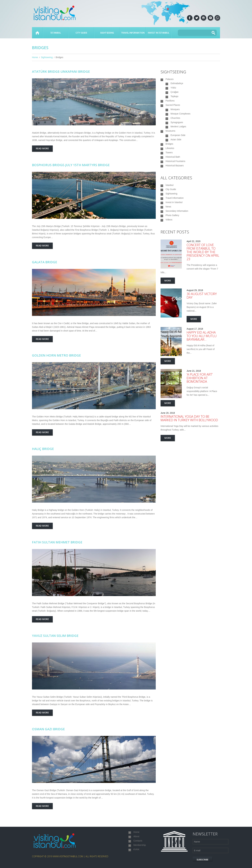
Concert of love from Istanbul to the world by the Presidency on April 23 (203, 281)
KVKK (136, 854)
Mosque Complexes (180, 122)
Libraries (170, 164)
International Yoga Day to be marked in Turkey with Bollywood (189, 448)
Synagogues (177, 133)
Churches (175, 127)
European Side (178, 148)
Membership (140, 848)
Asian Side (176, 154)
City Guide (81, 33)
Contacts (138, 843)
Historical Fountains (175, 180)
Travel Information (133, 33)
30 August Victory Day (202, 325)
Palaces (170, 80)
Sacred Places (173, 111)
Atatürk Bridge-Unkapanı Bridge (61, 72)
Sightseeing (107, 33)
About (136, 838)
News (168, 233)
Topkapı (174, 101)
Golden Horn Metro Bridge (56, 355)
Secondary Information (177, 238)
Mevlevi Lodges (178, 138)
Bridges (169, 159)
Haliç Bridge (43, 449)
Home (37, 33)
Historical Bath (173, 175)
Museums (170, 143)
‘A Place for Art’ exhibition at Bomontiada (200, 407)
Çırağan (175, 96)
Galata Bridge (45, 262)
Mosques (175, 117)
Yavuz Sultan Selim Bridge (55, 636)
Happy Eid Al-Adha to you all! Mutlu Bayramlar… (202, 365)
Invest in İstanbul (158, 33)
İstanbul (56, 33)
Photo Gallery (172, 243)
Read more (42, 148)
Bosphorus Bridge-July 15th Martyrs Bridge (71, 165)
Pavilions (170, 106)
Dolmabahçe (177, 85)
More (168, 310)
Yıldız (173, 90)
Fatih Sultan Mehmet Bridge (57, 542)
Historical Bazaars (175, 186)
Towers (169, 170)
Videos (169, 249)
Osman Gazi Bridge (48, 729)
